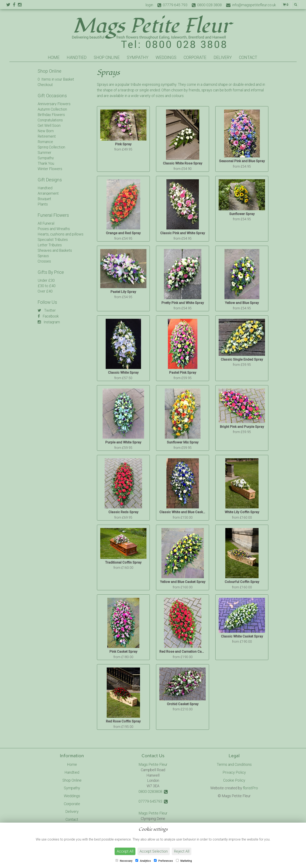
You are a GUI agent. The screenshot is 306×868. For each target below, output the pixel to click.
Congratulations (50, 120)
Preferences (163, 861)
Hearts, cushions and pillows (61, 234)
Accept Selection (154, 851)
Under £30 (46, 280)
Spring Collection (51, 147)
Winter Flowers (50, 169)
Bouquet (44, 199)
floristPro (250, 788)
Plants (43, 204)
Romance (45, 142)
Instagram (49, 322)
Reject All (182, 851)
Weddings (166, 57)
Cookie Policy (234, 780)
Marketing (184, 861)
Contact (248, 57)
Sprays (43, 256)
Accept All (125, 851)
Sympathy (138, 57)
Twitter (47, 310)
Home (54, 57)
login (149, 5)
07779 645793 (153, 801)
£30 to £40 (47, 286)
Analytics (143, 861)
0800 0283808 (153, 791)
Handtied (77, 57)
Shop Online (107, 57)
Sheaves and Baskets (55, 250)
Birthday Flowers (51, 115)
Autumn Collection (52, 109)
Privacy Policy (234, 772)
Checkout (45, 85)
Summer (45, 153)
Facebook (48, 316)
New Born (46, 131)
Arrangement (48, 193)
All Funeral (46, 223)
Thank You (46, 163)
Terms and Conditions (234, 764)
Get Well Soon (49, 125)
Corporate (195, 57)
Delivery (223, 57)
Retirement (47, 136)
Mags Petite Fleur (153, 764)
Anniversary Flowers (54, 104)
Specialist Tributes (53, 240)
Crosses (44, 261)
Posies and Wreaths (54, 229)
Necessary (124, 861)
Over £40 (45, 291)
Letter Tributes (50, 245)
